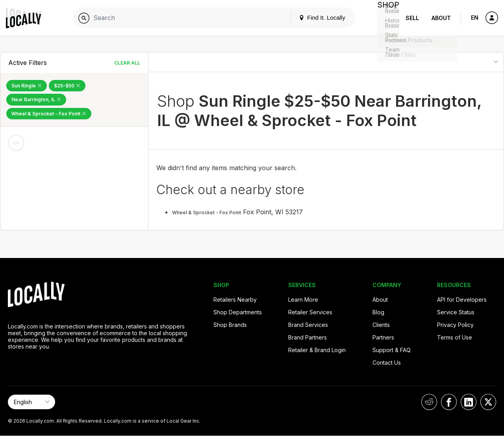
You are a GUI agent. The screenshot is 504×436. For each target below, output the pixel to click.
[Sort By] (464, 62)
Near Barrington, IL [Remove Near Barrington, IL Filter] (36, 99)
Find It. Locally (316, 18)
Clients (381, 325)
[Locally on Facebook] (449, 402)
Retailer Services (310, 312)
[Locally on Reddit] (429, 402)
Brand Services (308, 325)
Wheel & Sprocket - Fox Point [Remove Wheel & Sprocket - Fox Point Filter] (49, 114)
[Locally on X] (488, 402)
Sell (412, 18)
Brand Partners (308, 337)
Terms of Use (455, 337)
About (441, 18)
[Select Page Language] (31, 402)
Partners (383, 337)
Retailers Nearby (235, 300)
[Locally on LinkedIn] (469, 402)
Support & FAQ (392, 350)
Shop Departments (238, 312)
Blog (378, 312)
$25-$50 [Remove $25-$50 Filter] (67, 86)
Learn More (303, 300)
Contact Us (387, 363)
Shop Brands (230, 325)
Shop (385, 18)
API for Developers (462, 300)
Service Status (456, 312)
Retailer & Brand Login (317, 350)
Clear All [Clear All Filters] (127, 63)
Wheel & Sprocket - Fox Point (207, 212)
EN (475, 18)
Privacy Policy (455, 325)
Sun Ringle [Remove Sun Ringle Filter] (27, 86)
